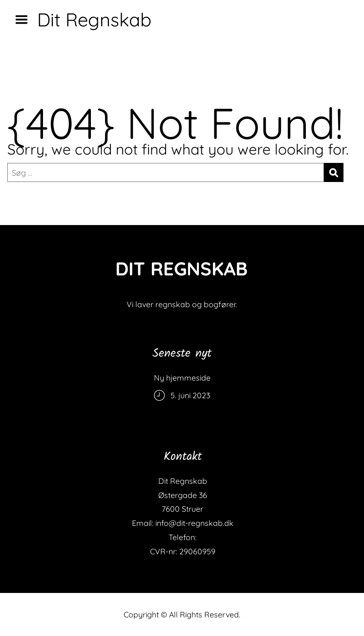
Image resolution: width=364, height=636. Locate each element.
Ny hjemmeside (182, 378)
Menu (25, 20)
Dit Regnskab (94, 20)
